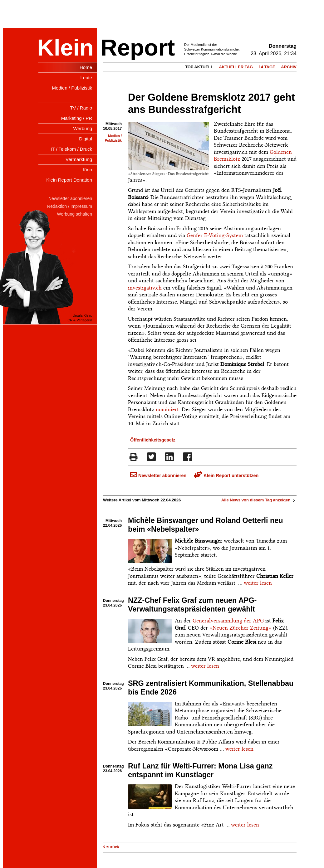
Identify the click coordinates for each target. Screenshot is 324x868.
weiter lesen (258, 583)
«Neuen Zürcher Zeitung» (241, 628)
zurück (111, 847)
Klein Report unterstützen (226, 475)
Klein (65, 48)
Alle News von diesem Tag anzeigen (259, 500)
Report (138, 48)
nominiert (167, 409)
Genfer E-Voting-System (215, 235)
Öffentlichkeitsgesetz (153, 440)
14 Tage (267, 67)
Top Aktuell (199, 67)
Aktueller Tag (236, 67)
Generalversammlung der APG (228, 621)
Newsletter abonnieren (158, 475)
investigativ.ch (145, 288)
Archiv (289, 67)
